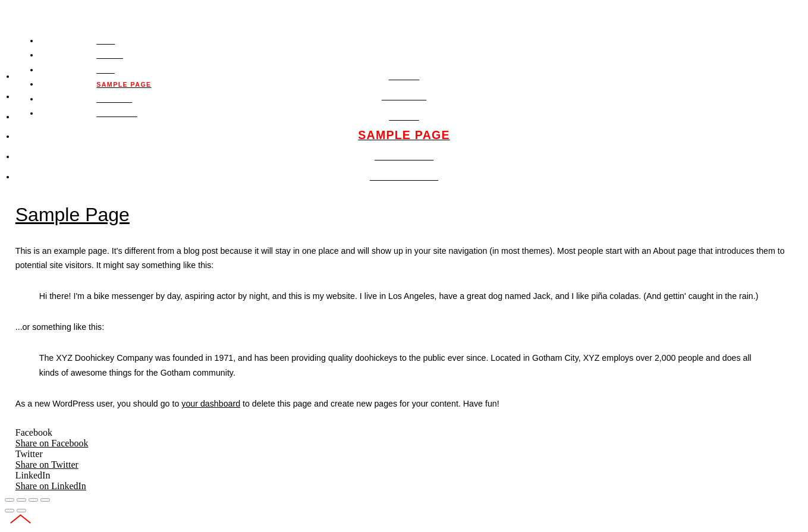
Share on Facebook (52, 443)
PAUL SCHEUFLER (105, 14)
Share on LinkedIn (51, 486)
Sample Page (73, 215)
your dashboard (211, 404)
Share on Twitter (47, 465)
